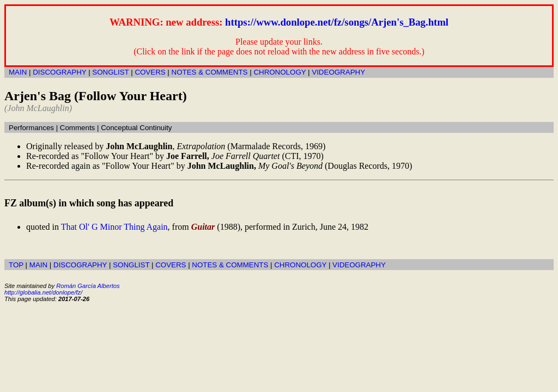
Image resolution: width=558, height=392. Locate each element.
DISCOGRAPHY (59, 72)
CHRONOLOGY (280, 72)
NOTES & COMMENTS (210, 72)
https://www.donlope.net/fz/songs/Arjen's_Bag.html (337, 22)
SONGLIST (110, 72)
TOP (16, 265)
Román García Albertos (88, 286)
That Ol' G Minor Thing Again (114, 227)
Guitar (203, 227)
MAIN (18, 72)
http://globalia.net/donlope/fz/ (43, 292)
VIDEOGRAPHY (338, 72)
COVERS (150, 72)
